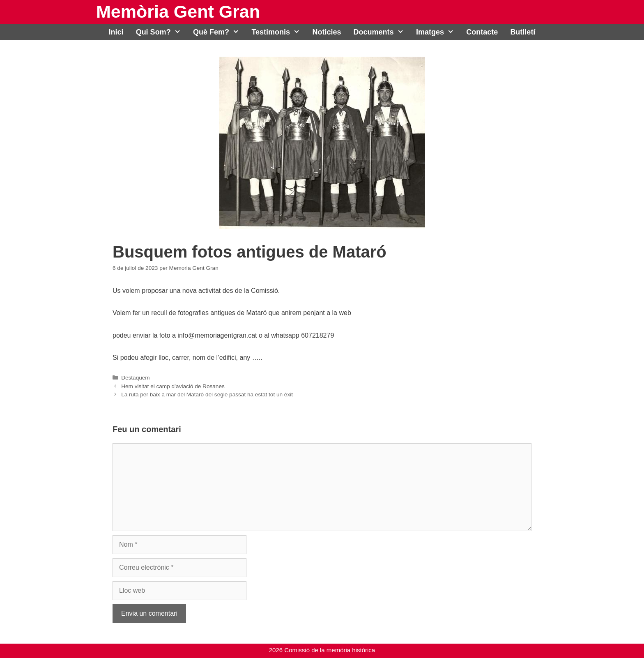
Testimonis (279, 32)
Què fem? (219, 32)
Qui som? (161, 32)
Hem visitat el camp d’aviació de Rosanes (173, 386)
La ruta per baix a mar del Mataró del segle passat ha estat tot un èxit (207, 395)
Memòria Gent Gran (178, 12)
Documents (382, 32)
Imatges (438, 32)
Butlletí (523, 32)
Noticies (327, 32)
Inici (116, 32)
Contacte (482, 32)
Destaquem (136, 378)
